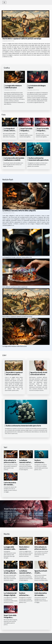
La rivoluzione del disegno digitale (10, 594)
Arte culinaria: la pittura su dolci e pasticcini (15, 287)
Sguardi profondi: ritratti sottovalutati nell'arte (41, 574)
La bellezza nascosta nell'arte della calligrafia (19, 210)
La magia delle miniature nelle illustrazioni (15, 346)
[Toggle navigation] (4, 2)
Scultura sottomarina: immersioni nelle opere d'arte (39, 159)
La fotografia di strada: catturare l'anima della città (10, 131)
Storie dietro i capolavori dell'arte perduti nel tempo (22, 39)
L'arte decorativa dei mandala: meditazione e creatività (14, 159)
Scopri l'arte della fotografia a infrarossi (26, 131)
